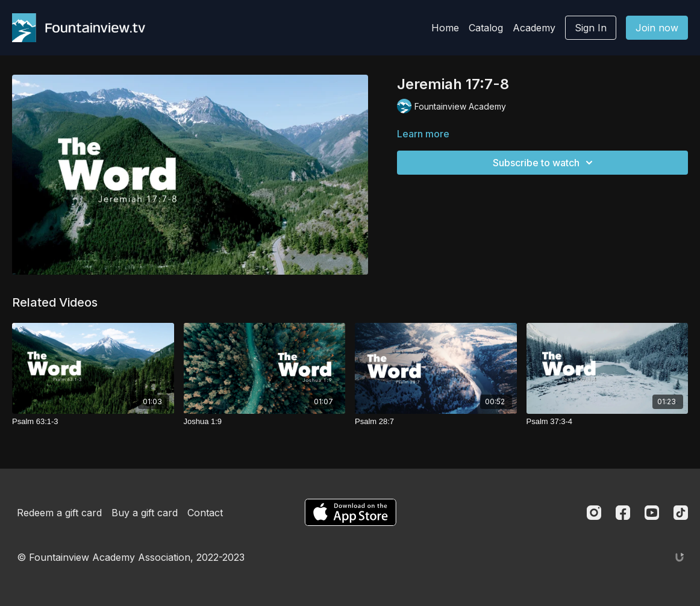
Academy (534, 28)
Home (445, 28)
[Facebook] (623, 513)
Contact (205, 513)
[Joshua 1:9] (265, 422)
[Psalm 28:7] (436, 422)
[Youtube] (652, 513)
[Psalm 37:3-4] (608, 422)
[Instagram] (594, 513)
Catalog (486, 28)
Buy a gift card (145, 513)
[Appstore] (350, 512)
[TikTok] (681, 513)
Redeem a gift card (59, 513)
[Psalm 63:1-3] (93, 422)
